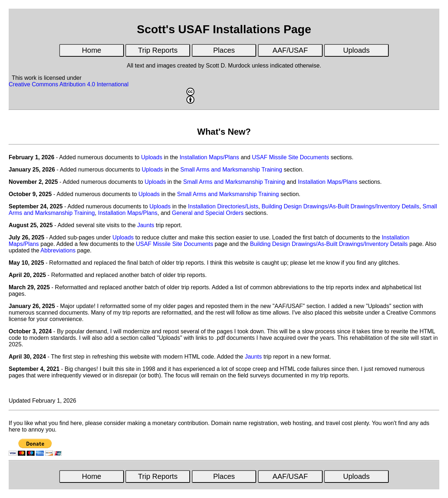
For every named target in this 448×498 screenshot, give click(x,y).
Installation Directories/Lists (223, 206)
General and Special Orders (208, 213)
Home (92, 50)
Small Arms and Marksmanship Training (231, 170)
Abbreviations (58, 250)
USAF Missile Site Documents (290, 157)
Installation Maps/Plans (209, 157)
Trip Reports (158, 50)
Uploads (356, 50)
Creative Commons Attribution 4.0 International (190, 92)
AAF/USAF (290, 50)
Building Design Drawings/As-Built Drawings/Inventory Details (341, 206)
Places (224, 50)
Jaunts (146, 225)
